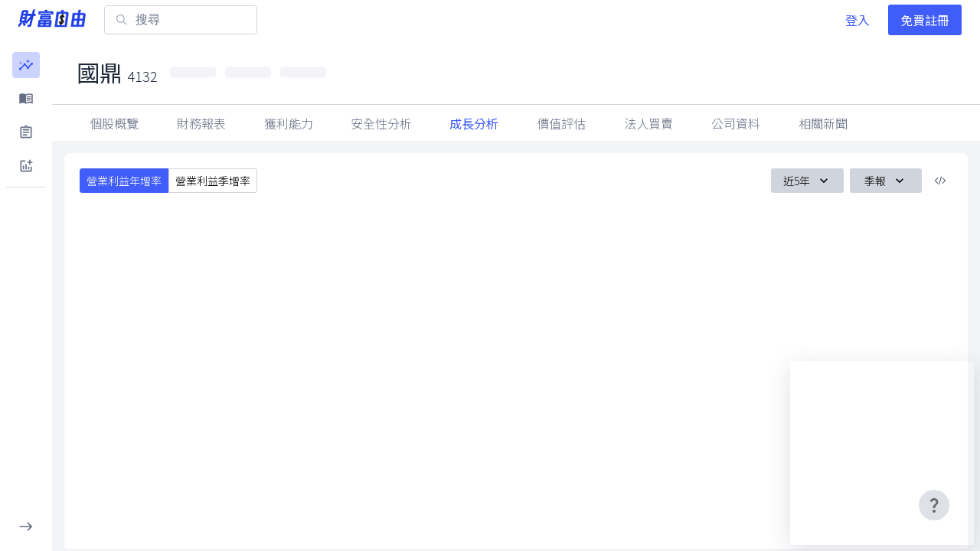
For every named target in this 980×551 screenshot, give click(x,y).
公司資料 (736, 123)
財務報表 (201, 123)
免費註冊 (925, 20)
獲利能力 (289, 123)
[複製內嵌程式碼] (940, 181)
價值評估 (561, 123)
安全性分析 (381, 123)
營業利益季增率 (213, 181)
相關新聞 (823, 123)
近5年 (807, 181)
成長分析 (474, 123)
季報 (886, 181)
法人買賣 (648, 123)
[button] (26, 65)
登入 (857, 20)
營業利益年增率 (124, 181)
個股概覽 (114, 123)
